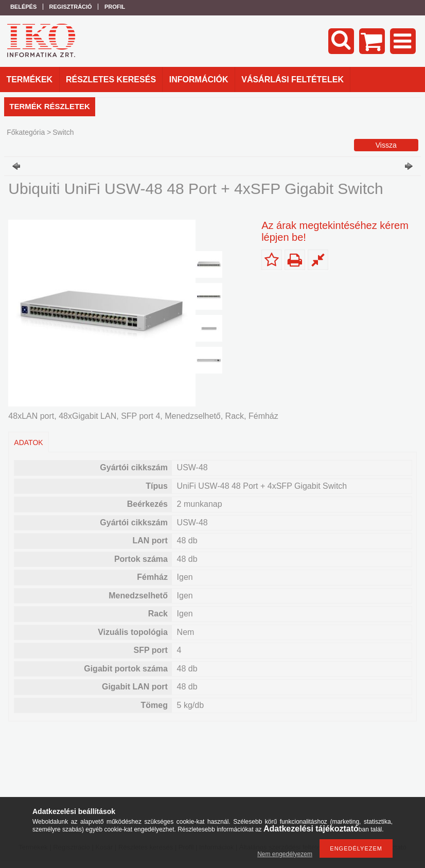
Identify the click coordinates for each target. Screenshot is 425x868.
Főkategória (26, 132)
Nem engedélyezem (285, 854)
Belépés (23, 7)
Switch (63, 132)
